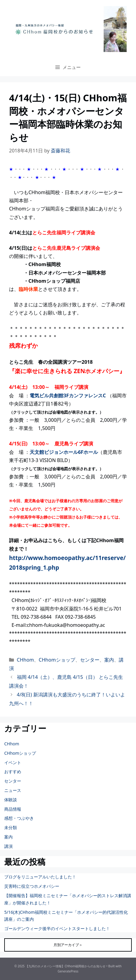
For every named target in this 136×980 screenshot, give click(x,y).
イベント (13, 762)
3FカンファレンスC (85, 396)
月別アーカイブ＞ (68, 945)
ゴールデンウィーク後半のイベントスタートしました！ (57, 928)
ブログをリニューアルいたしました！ (40, 877)
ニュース (13, 790)
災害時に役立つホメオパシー (32, 886)
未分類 (11, 827)
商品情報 (13, 809)
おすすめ (13, 772)
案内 (109, 660)
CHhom (26, 660)
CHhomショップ (57, 660)
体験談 (11, 800)
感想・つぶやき (19, 818)
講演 (8, 846)
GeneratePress (68, 971)
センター (90, 660)
